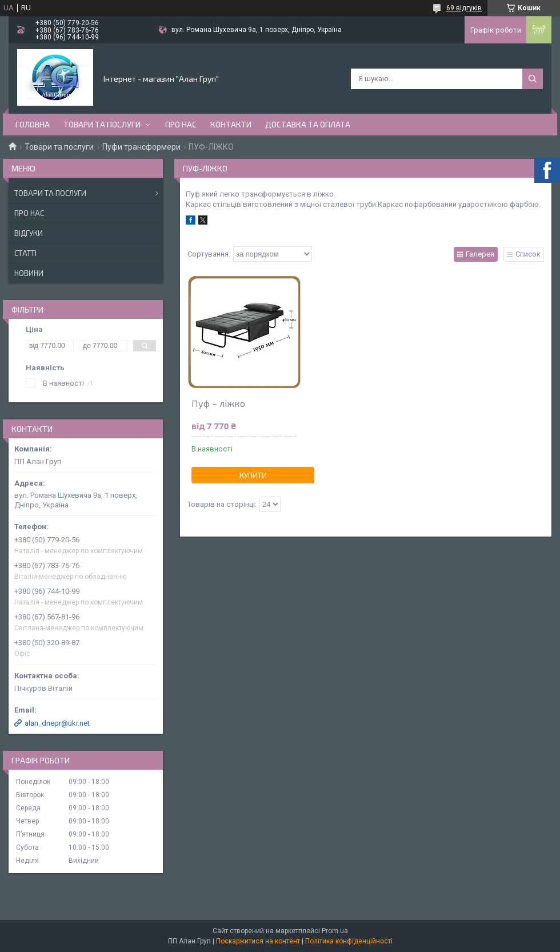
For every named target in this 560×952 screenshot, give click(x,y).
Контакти (231, 124)
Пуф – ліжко (218, 403)
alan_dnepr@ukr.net (57, 723)
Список (528, 254)
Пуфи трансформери (141, 147)
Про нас (181, 124)
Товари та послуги (102, 124)
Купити (253, 475)
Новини (29, 273)
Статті (25, 253)
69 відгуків (464, 8)
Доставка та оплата (308, 124)
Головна (33, 124)
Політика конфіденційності (349, 941)
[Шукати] (533, 79)
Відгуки (29, 233)
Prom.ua (335, 931)
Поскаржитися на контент (258, 941)
